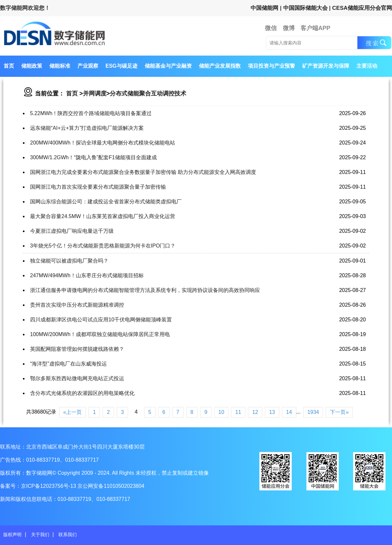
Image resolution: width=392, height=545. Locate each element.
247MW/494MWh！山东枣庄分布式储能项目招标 (87, 275)
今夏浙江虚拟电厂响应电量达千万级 (72, 231)
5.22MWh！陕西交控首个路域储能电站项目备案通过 (91, 113)
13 (272, 412)
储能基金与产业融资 (168, 66)
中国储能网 (264, 8)
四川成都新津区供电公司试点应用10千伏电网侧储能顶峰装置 (101, 320)
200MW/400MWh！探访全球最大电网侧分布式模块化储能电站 (103, 143)
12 (255, 412)
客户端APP (315, 28)
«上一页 (73, 412)
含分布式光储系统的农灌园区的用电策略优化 (82, 393)
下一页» (339, 412)
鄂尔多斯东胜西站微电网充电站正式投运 (77, 378)
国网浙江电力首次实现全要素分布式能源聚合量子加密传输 (98, 187)
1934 (313, 412)
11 (238, 412)
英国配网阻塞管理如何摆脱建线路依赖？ (77, 349)
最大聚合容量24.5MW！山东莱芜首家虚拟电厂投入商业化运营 (103, 216)
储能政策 (32, 66)
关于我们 (40, 535)
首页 (9, 66)
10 (221, 412)
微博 (289, 28)
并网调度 (95, 94)
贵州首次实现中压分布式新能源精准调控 (77, 305)
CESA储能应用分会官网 (362, 8)
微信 (271, 28)
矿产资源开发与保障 (326, 66)
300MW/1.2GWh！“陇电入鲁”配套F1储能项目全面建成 (93, 157)
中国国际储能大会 (305, 8)
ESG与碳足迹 (122, 66)
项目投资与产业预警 (271, 66)
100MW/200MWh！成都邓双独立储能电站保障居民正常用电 (100, 334)
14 (289, 412)
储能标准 (60, 66)
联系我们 (68, 535)
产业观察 (88, 66)
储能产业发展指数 (220, 66)
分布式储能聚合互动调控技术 (148, 94)
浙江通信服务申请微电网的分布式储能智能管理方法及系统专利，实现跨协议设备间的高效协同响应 (145, 290)
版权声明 (12, 535)
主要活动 (367, 66)
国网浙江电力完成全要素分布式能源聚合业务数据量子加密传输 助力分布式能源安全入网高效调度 (143, 172)
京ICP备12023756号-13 (49, 486)
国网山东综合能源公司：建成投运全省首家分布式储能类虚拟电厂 (106, 202)
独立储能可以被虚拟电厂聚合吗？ (69, 261)
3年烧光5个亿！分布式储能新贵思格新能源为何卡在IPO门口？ (103, 246)
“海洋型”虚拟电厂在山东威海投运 (68, 364)
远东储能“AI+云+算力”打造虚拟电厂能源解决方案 (87, 128)
